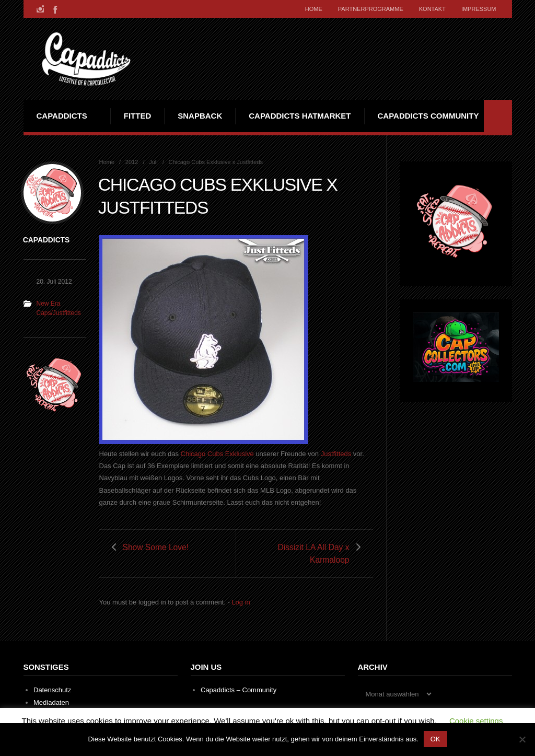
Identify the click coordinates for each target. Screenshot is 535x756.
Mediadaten (51, 702)
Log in (241, 602)
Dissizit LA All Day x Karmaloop (314, 553)
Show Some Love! (156, 547)
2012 (132, 162)
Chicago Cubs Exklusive (217, 454)
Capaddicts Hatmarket (300, 116)
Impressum (479, 9)
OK (435, 739)
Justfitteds (336, 454)
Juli (153, 162)
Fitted (138, 116)
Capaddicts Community (428, 116)
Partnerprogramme (371, 9)
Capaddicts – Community (239, 690)
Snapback (200, 116)
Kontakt (432, 9)
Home (314, 9)
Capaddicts (62, 116)
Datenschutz (52, 690)
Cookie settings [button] (476, 721)
